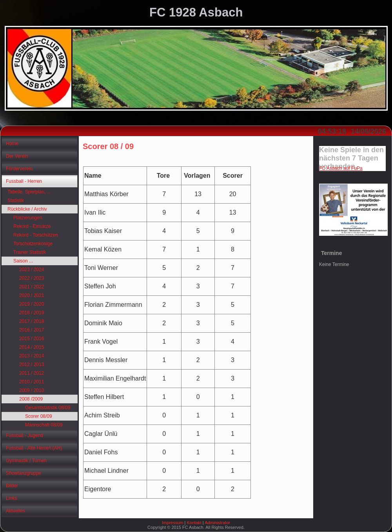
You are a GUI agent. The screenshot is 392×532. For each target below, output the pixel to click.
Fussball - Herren (24, 181)
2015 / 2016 (32, 339)
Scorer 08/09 (39, 416)
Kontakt (194, 523)
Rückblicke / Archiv (27, 209)
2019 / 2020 (32, 304)
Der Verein (17, 156)
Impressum (172, 523)
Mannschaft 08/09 (44, 425)
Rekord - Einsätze (32, 226)
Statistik (16, 200)
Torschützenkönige (33, 244)
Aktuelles (15, 511)
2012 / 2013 (32, 364)
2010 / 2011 (32, 382)
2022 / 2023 (32, 278)
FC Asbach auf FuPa (341, 168)
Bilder (12, 486)
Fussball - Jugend (24, 435)
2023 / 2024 (32, 270)
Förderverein (19, 169)
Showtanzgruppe (24, 473)
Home (12, 144)
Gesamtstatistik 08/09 (48, 408)
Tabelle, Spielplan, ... (29, 192)
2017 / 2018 (32, 321)
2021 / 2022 (32, 287)
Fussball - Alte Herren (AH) (34, 448)
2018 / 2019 (32, 313)
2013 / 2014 (32, 356)
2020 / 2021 (32, 295)
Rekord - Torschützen (36, 235)
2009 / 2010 (32, 390)
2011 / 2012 (32, 373)
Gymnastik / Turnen (26, 461)
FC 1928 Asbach (196, 12)
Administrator (217, 523)
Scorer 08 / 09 (108, 146)
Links (11, 498)
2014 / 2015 (32, 347)
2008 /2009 (31, 399)
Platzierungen (28, 218)
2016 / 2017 (32, 330)
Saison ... (23, 261)
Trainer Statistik (30, 252)
